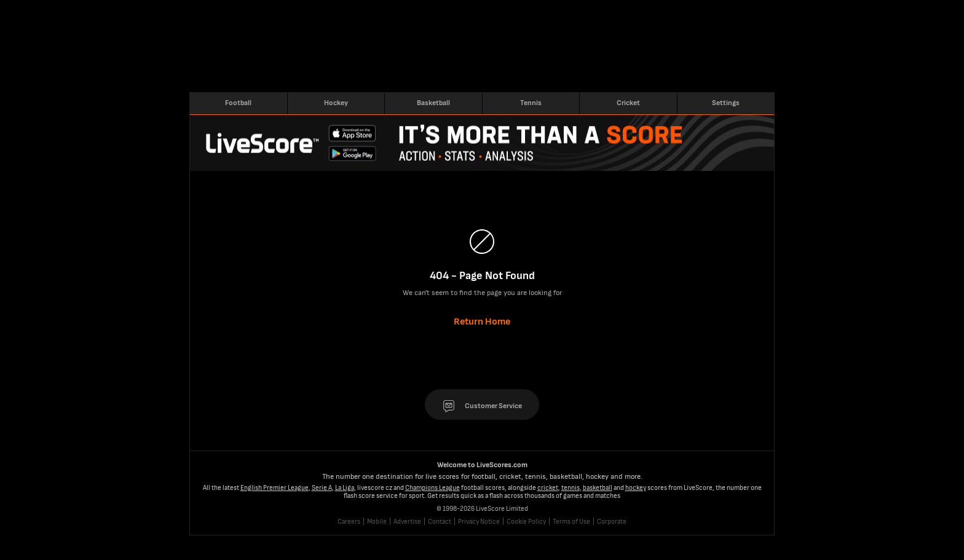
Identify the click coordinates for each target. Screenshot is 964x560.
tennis (571, 488)
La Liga (345, 488)
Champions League (433, 488)
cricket (548, 488)
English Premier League (275, 488)
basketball (598, 488)
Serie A (322, 488)
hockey (636, 488)
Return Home (482, 322)
